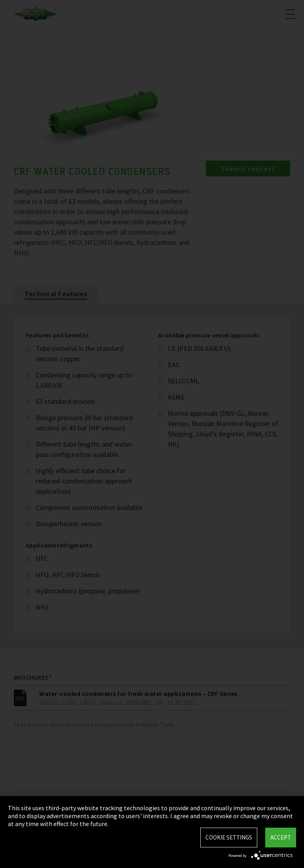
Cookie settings (229, 837)
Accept (281, 837)
